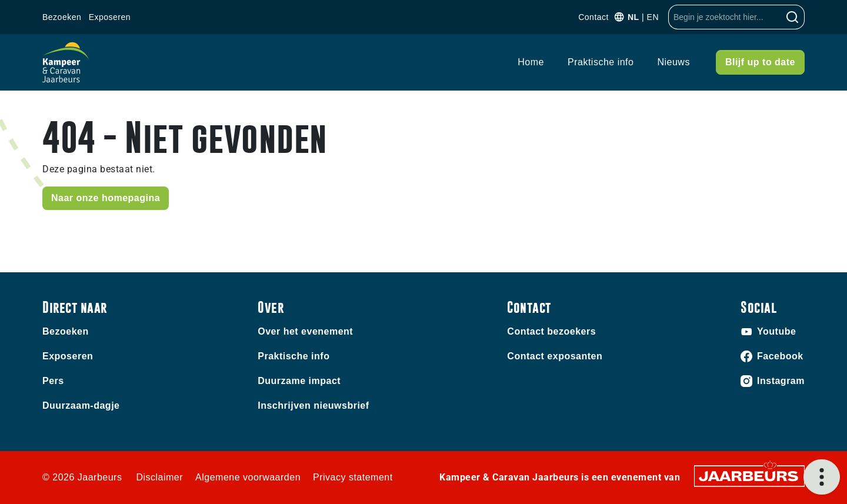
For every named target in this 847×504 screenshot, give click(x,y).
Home (531, 62)
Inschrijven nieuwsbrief (313, 405)
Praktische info (601, 62)
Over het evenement (305, 331)
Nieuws (673, 62)
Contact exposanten (555, 356)
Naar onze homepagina (106, 198)
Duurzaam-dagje (81, 405)
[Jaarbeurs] (749, 475)
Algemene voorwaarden (248, 477)
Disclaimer (159, 477)
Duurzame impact (299, 381)
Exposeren (110, 17)
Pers (53, 381)
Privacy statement (353, 477)
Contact (593, 17)
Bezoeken (62, 17)
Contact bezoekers (551, 331)
